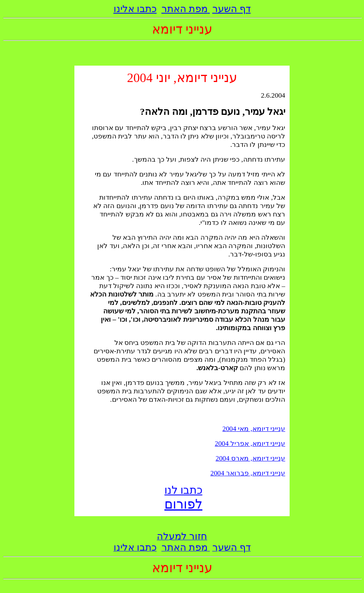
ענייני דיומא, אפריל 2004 (250, 444)
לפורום (183, 504)
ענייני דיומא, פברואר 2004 (248, 473)
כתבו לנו (183, 490)
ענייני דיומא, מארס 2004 (250, 458)
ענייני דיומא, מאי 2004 (254, 429)
